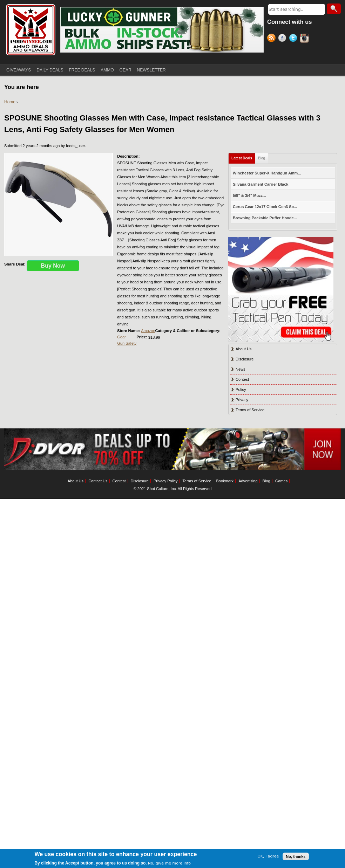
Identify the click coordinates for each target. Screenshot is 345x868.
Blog (262, 158)
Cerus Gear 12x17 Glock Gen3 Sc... (265, 207)
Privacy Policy (165, 481)
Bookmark (225, 481)
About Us (243, 349)
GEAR (126, 70)
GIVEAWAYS (19, 70)
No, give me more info (169, 863)
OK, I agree (268, 856)
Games (281, 481)
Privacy (242, 400)
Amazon (148, 331)
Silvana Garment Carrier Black (261, 184)
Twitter (294, 39)
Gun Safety (127, 343)
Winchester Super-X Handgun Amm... (267, 173)
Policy (241, 390)
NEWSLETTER (151, 70)
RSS (273, 39)
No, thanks (296, 856)
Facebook (283, 39)
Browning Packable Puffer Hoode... (265, 218)
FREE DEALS (82, 70)
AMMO (107, 70)
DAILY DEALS (50, 70)
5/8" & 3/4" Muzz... (249, 195)
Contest (242, 379)
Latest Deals (242, 158)
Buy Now (53, 266)
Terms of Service (250, 410)
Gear (121, 337)
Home (10, 102)
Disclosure (245, 359)
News (241, 369)
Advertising (248, 481)
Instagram (305, 39)
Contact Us (98, 481)
